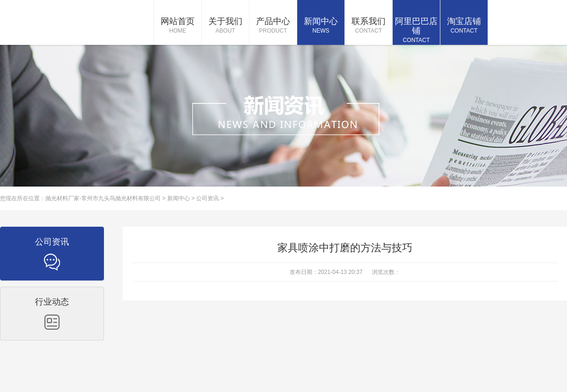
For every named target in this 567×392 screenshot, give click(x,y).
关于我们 (225, 26)
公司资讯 (207, 198)
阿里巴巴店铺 (416, 31)
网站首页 (178, 26)
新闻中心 (321, 26)
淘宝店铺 (464, 26)
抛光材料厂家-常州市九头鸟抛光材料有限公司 (103, 198)
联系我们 (369, 26)
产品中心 (273, 26)
